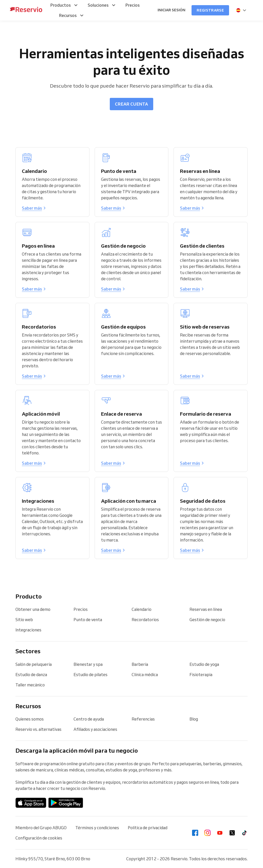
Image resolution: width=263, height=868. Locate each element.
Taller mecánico (30, 685)
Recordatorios (145, 620)
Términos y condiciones (97, 828)
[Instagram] (207, 833)
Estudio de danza (31, 675)
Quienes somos (30, 719)
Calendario (142, 609)
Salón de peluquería (34, 664)
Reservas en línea (206, 609)
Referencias (143, 719)
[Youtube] (220, 833)
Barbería (140, 664)
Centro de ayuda (89, 719)
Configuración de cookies (39, 838)
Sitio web (24, 620)
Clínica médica (145, 675)
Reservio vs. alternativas (38, 729)
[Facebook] (195, 833)
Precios (81, 609)
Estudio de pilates (90, 675)
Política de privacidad (148, 828)
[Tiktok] (244, 833)
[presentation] (241, 10)
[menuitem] (65, 5)
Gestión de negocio (207, 620)
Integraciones (28, 630)
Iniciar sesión (171, 10)
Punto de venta (88, 620)
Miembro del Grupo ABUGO (41, 828)
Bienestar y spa (88, 664)
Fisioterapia (201, 675)
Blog (194, 719)
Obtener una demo (33, 609)
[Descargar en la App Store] (31, 803)
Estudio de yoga (204, 664)
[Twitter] (232, 833)
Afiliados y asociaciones (95, 729)
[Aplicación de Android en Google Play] (66, 803)
